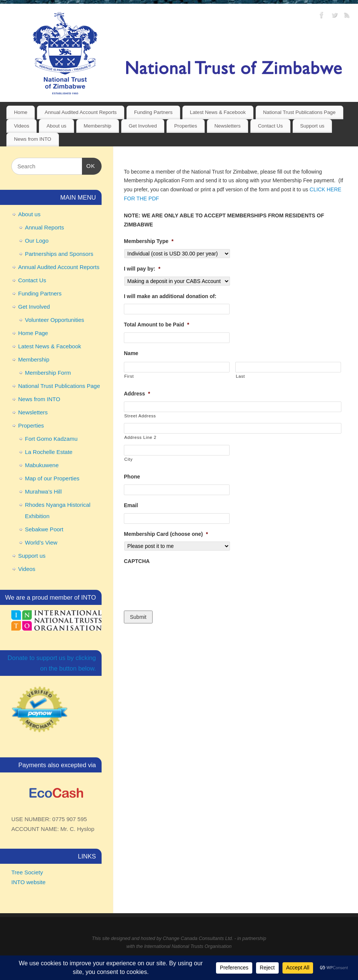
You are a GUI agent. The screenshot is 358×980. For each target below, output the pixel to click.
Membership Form (48, 373)
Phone (132, 477)
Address (137, 394)
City (128, 459)
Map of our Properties (52, 478)
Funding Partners (153, 112)
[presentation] (181, 584)
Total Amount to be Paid (157, 325)
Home (21, 112)
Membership (98, 126)
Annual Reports (44, 227)
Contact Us (270, 126)
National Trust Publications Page (299, 112)
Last (240, 376)
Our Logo (37, 241)
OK (89, 165)
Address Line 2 (140, 437)
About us (56, 126)
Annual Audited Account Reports (81, 112)
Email (131, 505)
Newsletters (228, 126)
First (129, 376)
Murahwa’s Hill (43, 492)
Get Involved (143, 126)
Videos (22, 126)
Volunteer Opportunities (55, 320)
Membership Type (149, 241)
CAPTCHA (137, 561)
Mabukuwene (42, 465)
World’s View (41, 542)
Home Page (33, 333)
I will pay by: (142, 269)
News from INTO (33, 139)
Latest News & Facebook (218, 112)
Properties (186, 126)
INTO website (29, 882)
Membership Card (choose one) (166, 534)
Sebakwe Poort (44, 529)
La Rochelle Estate (49, 452)
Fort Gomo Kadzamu (51, 439)
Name (131, 353)
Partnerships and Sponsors (59, 254)
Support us (312, 126)
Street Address (140, 416)
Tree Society (27, 872)
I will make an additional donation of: (170, 296)
